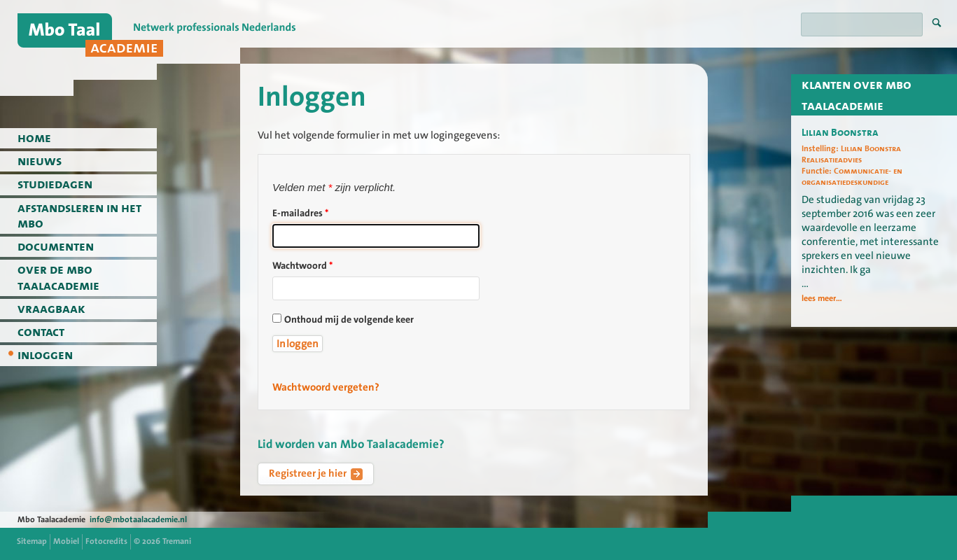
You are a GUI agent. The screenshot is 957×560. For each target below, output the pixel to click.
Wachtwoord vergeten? (326, 387)
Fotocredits (106, 541)
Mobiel (66, 541)
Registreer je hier (316, 473)
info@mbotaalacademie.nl (138, 519)
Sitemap (32, 541)
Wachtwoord (302, 266)
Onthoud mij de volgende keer (349, 320)
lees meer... (822, 298)
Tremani (177, 541)
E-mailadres (300, 213)
